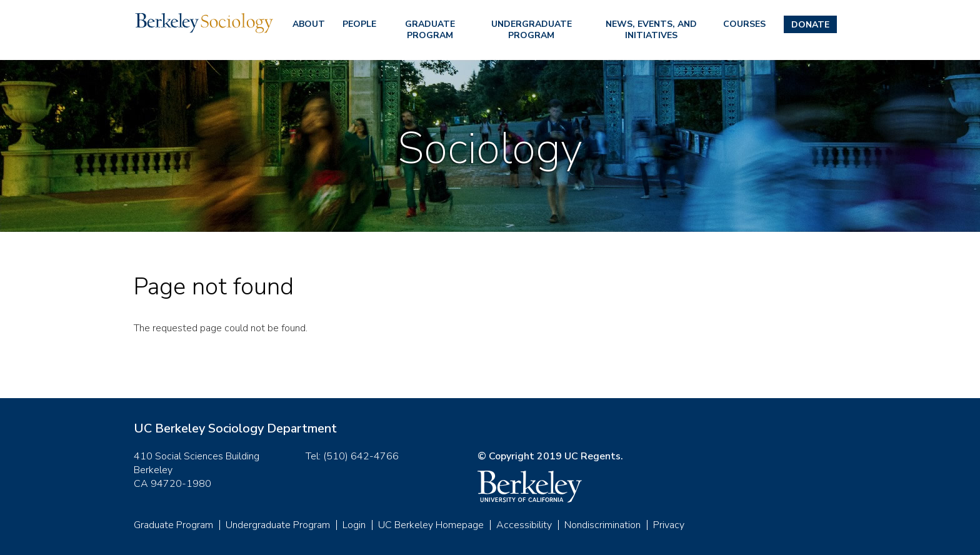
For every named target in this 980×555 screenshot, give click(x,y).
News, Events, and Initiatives (651, 30)
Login (354, 525)
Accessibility (524, 525)
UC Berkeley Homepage (431, 525)
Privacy (669, 525)
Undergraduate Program (532, 30)
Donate (810, 25)
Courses (744, 24)
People (359, 24)
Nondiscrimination (602, 525)
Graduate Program (430, 30)
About (309, 24)
